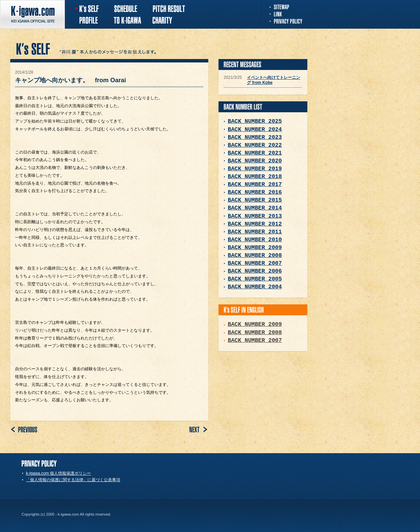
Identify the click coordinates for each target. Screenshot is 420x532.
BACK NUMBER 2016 (255, 192)
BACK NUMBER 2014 (255, 208)
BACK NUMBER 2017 (255, 184)
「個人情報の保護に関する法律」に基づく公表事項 (73, 480)
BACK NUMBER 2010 (255, 240)
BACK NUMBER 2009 (255, 248)
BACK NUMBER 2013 (255, 216)
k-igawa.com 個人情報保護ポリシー (58, 473)
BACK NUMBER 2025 (255, 121)
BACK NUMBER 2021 (255, 153)
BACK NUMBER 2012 (255, 224)
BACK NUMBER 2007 (255, 263)
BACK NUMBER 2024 (255, 130)
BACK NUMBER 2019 (255, 169)
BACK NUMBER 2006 (255, 271)
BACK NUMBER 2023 (255, 137)
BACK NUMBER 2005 (255, 279)
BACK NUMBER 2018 (255, 177)
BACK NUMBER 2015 (255, 200)
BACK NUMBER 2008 (255, 255)
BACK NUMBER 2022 (255, 145)
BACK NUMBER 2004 (255, 287)
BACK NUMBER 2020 (255, 161)
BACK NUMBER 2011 (255, 232)
